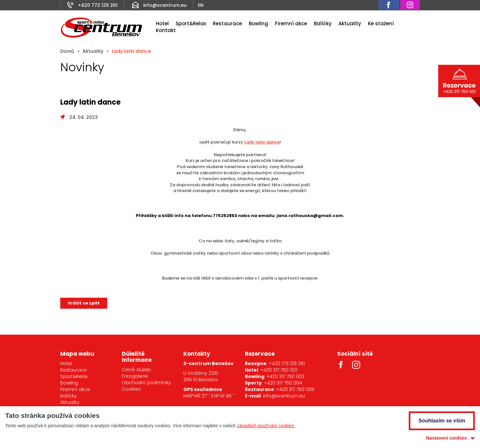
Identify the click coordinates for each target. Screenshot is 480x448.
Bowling (258, 23)
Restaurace (227, 23)
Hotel (162, 23)
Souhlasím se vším (442, 421)
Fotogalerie (135, 376)
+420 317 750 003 (286, 376)
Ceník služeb (136, 370)
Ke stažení (381, 23)
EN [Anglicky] (201, 5)
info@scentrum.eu (165, 5)
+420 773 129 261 (98, 5)
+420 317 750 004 (283, 383)
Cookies (131, 389)
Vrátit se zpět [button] (84, 303)
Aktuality (350, 23)
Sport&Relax (191, 23)
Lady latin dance (262, 142)
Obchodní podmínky (146, 383)
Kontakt (166, 30)
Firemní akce (291, 23)
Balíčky (323, 23)
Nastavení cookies (446, 438)
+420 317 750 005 (295, 389)
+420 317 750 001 (279, 370)
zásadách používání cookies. (266, 426)
